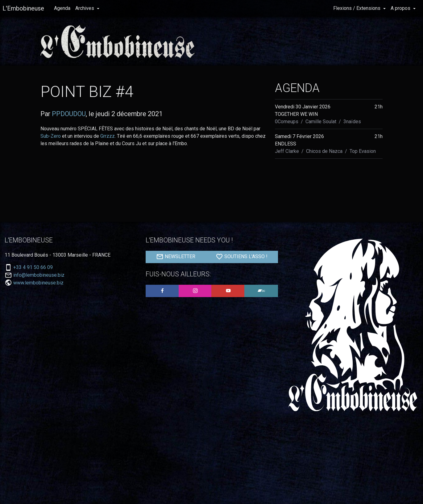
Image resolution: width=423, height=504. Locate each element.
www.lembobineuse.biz (38, 283)
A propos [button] (401, 8)
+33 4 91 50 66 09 (33, 267)
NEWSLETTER (176, 257)
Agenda (62, 8)
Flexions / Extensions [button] (357, 8)
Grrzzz (108, 136)
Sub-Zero (51, 136)
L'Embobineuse (23, 8)
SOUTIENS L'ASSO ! (242, 257)
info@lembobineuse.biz (39, 275)
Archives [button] (85, 8)
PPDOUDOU (69, 114)
